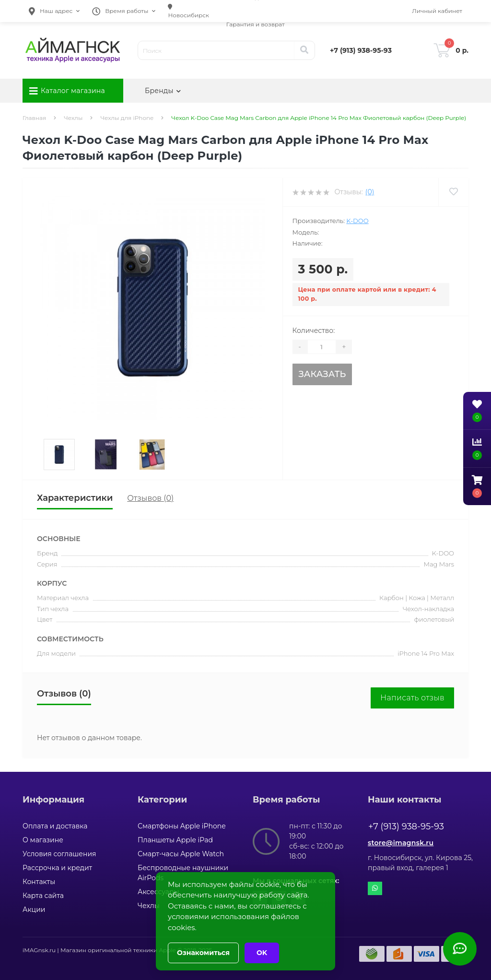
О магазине (43, 840)
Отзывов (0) (150, 498)
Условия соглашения (59, 854)
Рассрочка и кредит (57, 868)
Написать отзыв (412, 698)
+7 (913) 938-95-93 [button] (406, 827)
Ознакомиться (203, 953)
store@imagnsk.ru (401, 843)
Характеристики (75, 498)
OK (262, 953)
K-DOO (357, 221)
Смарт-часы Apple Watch (181, 854)
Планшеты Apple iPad (175, 840)
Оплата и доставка (55, 826)
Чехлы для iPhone (127, 118)
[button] (54, 11)
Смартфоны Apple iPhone (182, 826)
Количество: (314, 331)
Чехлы (73, 118)
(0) (370, 192)
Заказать (322, 374)
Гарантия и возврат (256, 24)
